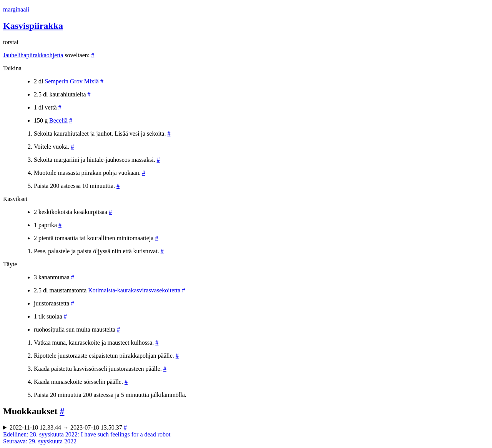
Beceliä (58, 120)
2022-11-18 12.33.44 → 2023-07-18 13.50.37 (68, 427)
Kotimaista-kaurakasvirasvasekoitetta (134, 290)
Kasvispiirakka (33, 26)
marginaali (16, 9)
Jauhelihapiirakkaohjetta (33, 55)
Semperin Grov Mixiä (71, 81)
